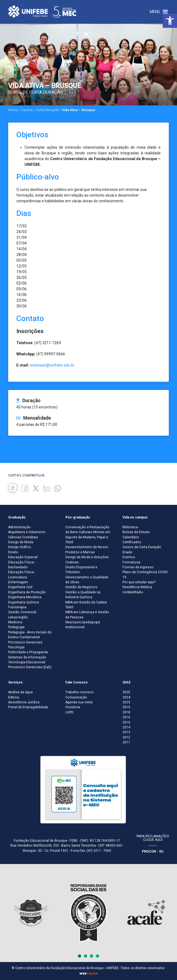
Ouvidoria (73, 707)
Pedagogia (16, 627)
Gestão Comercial (22, 612)
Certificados (132, 542)
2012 (126, 737)
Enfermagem (18, 582)
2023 (126, 702)
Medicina (15, 622)
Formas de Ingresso (138, 567)
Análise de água (20, 692)
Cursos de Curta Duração (142, 547)
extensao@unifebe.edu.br (52, 365)
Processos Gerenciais (25, 642)
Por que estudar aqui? (139, 582)
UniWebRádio (133, 592)
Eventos (129, 557)
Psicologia (16, 647)
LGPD (69, 712)
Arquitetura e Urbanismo (27, 532)
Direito (13, 552)
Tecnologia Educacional (27, 662)
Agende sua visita (79, 702)
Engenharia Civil (20, 587)
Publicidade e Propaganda (28, 652)
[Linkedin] (47, 488)
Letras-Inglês (18, 617)
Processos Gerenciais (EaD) (30, 667)
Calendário (131, 537)
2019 (126, 707)
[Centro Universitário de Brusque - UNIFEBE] (42, 11)
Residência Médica (137, 587)
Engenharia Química (24, 602)
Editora (14, 697)
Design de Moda (21, 542)
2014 (126, 727)
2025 (126, 692)
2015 (126, 722)
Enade (127, 552)
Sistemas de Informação (27, 657)
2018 (126, 712)
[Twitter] (36, 488)
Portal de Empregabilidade (28, 707)
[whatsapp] (58, 488)
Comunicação (76, 697)
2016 (126, 717)
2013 (126, 732)
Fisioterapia (17, 607)
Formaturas (132, 562)
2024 (126, 697)
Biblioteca (130, 527)
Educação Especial (23, 557)
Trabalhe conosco (80, 692)
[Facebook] (25, 488)
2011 (126, 742)
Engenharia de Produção (27, 592)
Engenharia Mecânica (25, 597)
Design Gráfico (20, 547)
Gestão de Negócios (81, 587)
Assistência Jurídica (24, 702)
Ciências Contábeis (23, 537)
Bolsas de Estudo (136, 532)
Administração (19, 527)
